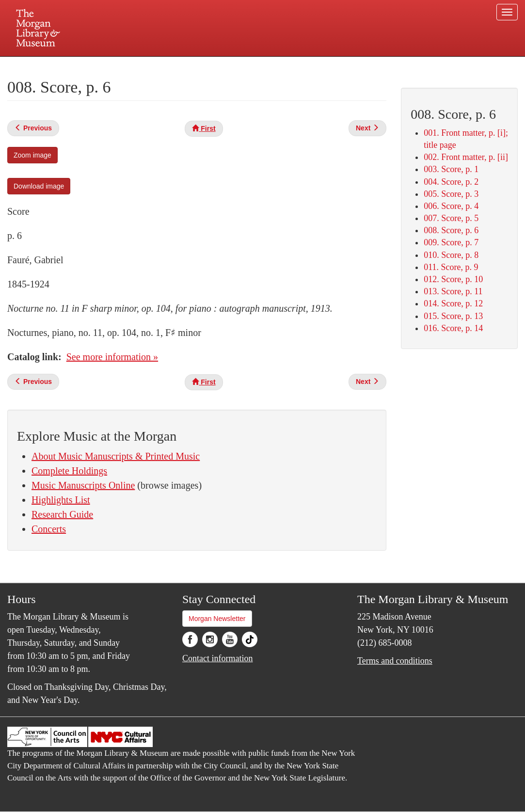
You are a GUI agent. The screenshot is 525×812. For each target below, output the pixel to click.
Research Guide (62, 514)
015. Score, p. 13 (453, 316)
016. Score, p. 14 (453, 328)
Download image (39, 186)
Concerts (49, 529)
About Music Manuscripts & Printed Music (116, 456)
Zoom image (32, 155)
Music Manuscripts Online (83, 485)
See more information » (112, 357)
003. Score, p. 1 (451, 169)
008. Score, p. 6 (451, 230)
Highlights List (61, 500)
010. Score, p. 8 (451, 255)
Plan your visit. (147, 65)
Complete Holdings (69, 471)
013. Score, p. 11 (453, 291)
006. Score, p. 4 (451, 206)
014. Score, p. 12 (453, 303)
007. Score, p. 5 (451, 218)
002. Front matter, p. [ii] (466, 157)
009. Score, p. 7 (451, 242)
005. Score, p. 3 (451, 194)
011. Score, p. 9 (451, 267)
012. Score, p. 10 (453, 279)
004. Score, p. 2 (451, 182)
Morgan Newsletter (217, 619)
